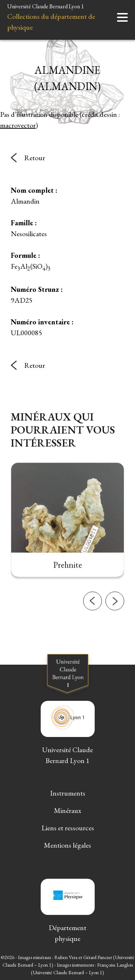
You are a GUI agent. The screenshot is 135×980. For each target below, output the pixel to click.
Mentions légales (67, 845)
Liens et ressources (68, 828)
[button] (93, 619)
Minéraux (68, 810)
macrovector (18, 125)
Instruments (68, 793)
